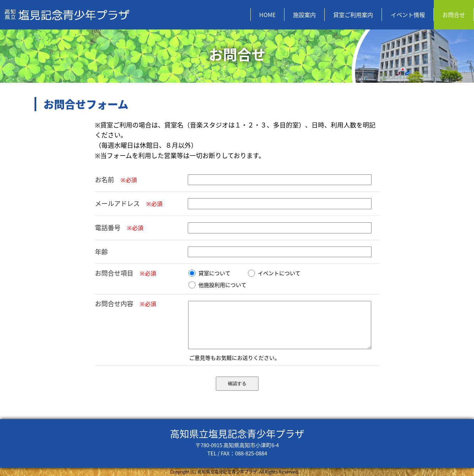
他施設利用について (217, 285)
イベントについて (274, 273)
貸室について (209, 273)
